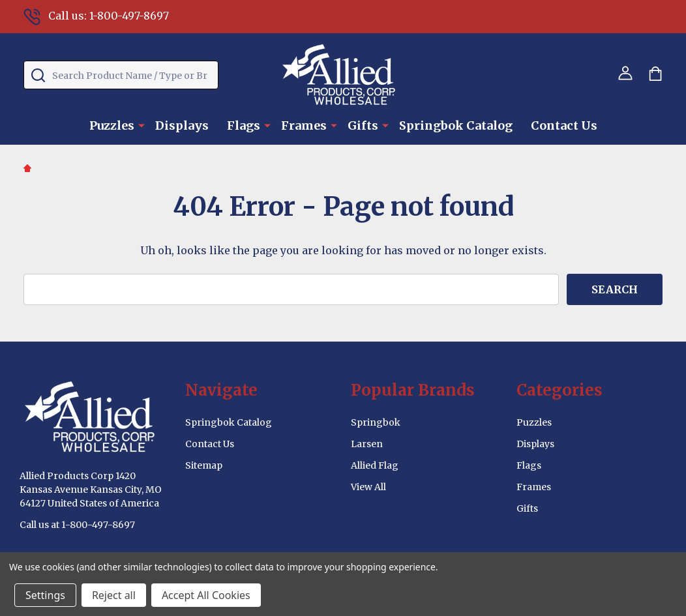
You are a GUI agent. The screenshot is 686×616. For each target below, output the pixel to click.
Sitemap (204, 465)
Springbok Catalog (456, 125)
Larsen (367, 444)
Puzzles (112, 125)
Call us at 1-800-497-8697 (77, 525)
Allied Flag (375, 465)
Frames (304, 125)
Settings (45, 595)
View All (368, 487)
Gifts (363, 125)
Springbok (376, 422)
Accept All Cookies (206, 595)
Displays (182, 125)
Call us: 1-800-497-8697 (96, 16)
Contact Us (564, 125)
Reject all (114, 595)
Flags (244, 125)
